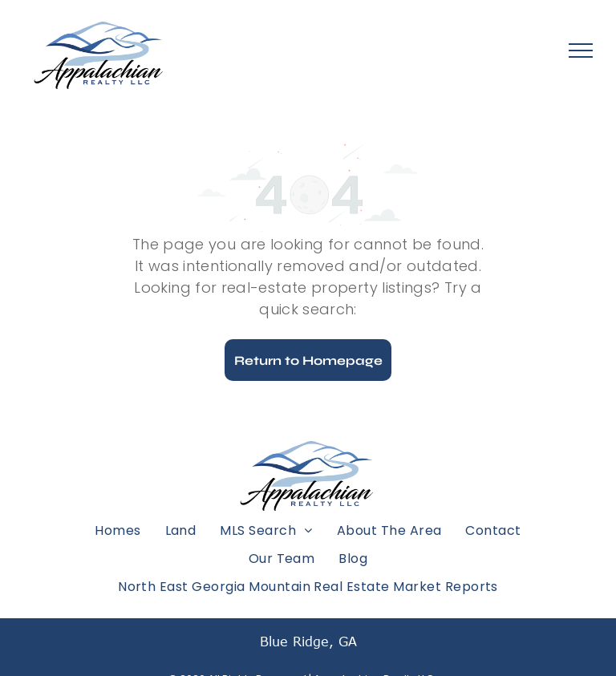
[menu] (581, 51)
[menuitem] (118, 530)
